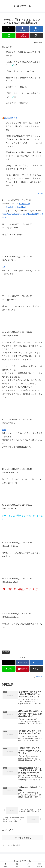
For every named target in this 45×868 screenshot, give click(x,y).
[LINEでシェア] (9, 36)
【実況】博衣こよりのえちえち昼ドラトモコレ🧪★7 (23, 95)
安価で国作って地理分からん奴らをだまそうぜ (23, 54)
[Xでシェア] (9, 29)
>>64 (4, 430)
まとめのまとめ (11, 118)
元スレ (40, 193)
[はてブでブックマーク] (36, 29)
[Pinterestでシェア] (22, 36)
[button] (36, 36)
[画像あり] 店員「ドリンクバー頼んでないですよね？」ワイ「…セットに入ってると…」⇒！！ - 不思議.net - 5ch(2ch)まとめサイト (24, 180)
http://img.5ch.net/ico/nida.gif (14, 207)
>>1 (4, 267)
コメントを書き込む (23, 838)
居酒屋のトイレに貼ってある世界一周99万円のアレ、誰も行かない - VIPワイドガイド (24, 156)
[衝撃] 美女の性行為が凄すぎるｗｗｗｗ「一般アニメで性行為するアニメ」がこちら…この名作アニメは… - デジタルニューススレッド (24, 141)
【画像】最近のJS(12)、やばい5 (20, 71)
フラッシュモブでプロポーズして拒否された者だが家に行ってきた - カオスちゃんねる (24, 126)
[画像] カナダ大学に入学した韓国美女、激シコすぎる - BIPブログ (24, 167)
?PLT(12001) (24, 204)
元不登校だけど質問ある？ (17, 87)
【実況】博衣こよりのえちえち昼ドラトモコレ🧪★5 (23, 63)
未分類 (6, 652)
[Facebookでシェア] (22, 29)
